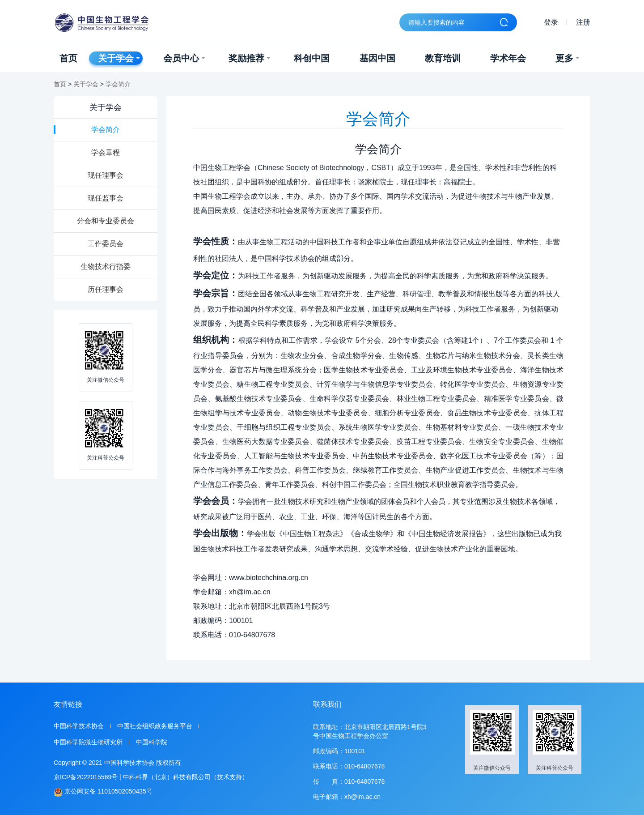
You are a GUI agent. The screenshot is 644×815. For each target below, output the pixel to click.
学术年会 (508, 58)
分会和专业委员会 (106, 221)
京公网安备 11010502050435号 (103, 792)
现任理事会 (106, 175)
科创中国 (312, 58)
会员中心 (184, 58)
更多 (567, 58)
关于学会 (119, 58)
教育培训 (443, 58)
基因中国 (377, 58)
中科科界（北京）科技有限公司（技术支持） (186, 777)
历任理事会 (106, 289)
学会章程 (106, 152)
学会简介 (118, 84)
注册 (583, 22)
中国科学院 (152, 742)
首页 (68, 58)
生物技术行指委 (106, 267)
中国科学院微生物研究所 (88, 742)
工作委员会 (106, 244)
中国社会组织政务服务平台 (155, 726)
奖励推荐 (249, 58)
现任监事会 (106, 198)
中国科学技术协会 (79, 726)
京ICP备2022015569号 (86, 777)
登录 (551, 22)
